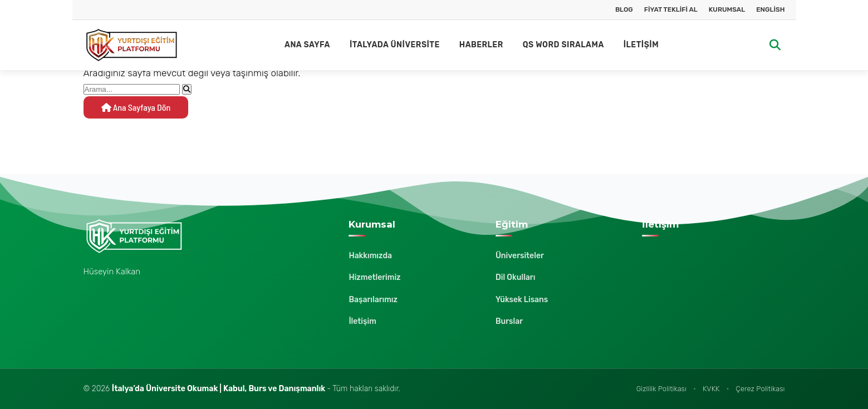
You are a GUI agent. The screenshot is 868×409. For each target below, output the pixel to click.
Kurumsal (727, 9)
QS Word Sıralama (563, 45)
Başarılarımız (373, 300)
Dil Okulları (516, 277)
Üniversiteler (520, 256)
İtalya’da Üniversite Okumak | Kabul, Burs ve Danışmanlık (219, 389)
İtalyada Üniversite (395, 45)
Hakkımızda (370, 256)
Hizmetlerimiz (374, 277)
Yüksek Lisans (522, 300)
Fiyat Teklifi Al (671, 9)
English (770, 9)
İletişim (641, 45)
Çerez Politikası (761, 389)
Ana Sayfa (307, 45)
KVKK (711, 389)
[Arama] (775, 45)
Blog (624, 9)
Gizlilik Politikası (661, 389)
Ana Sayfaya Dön (136, 107)
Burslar (509, 321)
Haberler (481, 45)
